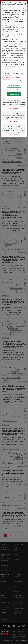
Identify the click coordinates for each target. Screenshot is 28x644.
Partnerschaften (15, 126)
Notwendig (15, 100)
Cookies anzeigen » (14, 109)
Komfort (15, 113)
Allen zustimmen (14, 94)
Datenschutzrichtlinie (20, 71)
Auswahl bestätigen (14, 90)
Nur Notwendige (14, 86)
